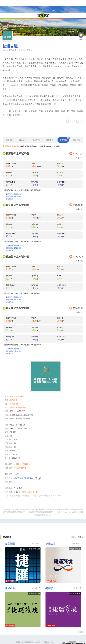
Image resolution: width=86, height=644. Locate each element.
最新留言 (23, 128)
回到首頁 (20, 631)
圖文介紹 (9, 128)
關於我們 (29, 631)
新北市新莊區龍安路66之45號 (26, 466)
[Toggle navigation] (3, 3)
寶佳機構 (21, 385)
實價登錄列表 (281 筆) (11, 135)
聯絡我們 (38, 631)
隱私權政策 (49, 631)
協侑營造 (14, 388)
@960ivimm (45, 503)
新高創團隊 (15, 392)
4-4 (82, 146)
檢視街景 (50, 128)
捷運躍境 (10, 577)
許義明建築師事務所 (18, 396)
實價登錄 (64, 127)
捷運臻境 (50, 532)
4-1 (82, 301)
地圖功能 (36, 128)
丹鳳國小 (26, 452)
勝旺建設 (14, 385)
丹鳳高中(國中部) (20, 456)
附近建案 (77, 128)
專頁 (72, 110)
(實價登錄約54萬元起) (30, 480)
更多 (81, 620)
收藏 (81, 23)
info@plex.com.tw (63, 500)
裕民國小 (17, 452)
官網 (82, 110)
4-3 (82, 198)
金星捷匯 (10, 532)
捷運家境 (50, 577)
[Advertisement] (43, 119)
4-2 (82, 249)
